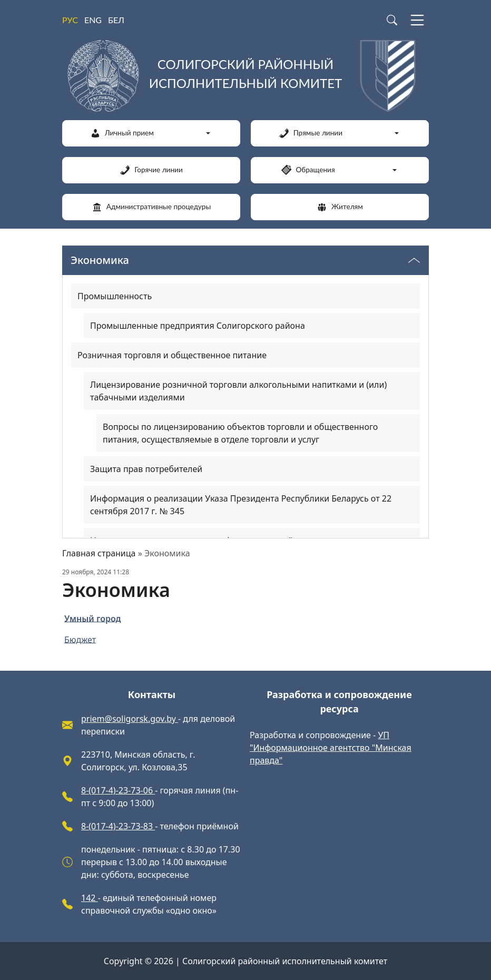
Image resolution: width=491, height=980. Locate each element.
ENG (93, 20)
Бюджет (80, 639)
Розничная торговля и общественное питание (172, 355)
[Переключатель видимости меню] (414, 260)
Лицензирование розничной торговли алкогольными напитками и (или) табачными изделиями (238, 391)
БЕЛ (116, 20)
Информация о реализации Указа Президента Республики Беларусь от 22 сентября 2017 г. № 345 (241, 505)
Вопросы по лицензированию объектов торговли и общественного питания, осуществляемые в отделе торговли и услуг (240, 433)
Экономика (100, 260)
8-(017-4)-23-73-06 (118, 790)
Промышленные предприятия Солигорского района (198, 326)
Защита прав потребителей (146, 469)
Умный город (93, 618)
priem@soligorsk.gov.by (130, 719)
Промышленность (115, 296)
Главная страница (99, 553)
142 (90, 898)
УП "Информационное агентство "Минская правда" (331, 748)
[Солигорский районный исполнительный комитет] (246, 76)
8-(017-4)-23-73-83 (118, 826)
